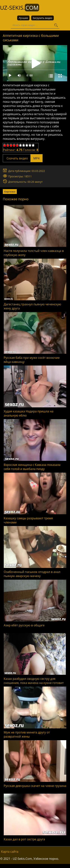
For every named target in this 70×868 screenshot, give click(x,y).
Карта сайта (10, 852)
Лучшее (23, 18)
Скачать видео (23, 158)
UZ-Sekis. (20, 8)
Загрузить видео (42, 18)
